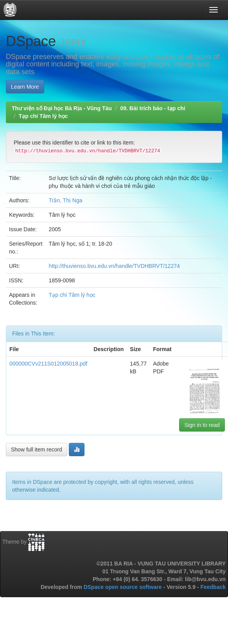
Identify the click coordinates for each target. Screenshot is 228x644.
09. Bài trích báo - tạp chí (153, 108)
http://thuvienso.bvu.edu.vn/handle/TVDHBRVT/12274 (114, 266)
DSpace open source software (124, 587)
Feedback (213, 587)
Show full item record (37, 450)
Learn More (25, 87)
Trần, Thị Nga (66, 200)
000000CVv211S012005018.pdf (48, 364)
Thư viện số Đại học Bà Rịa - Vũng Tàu (62, 108)
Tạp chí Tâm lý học (43, 116)
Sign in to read (202, 425)
